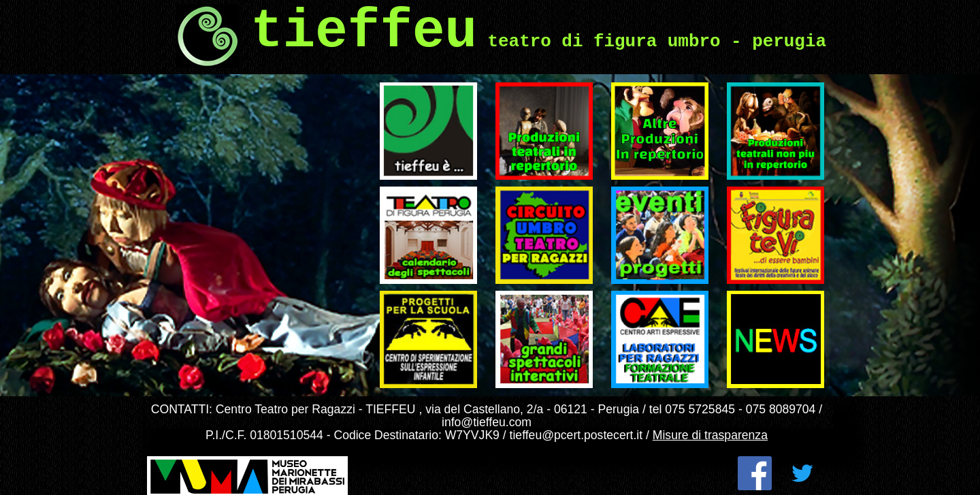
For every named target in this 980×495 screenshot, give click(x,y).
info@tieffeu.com (487, 422)
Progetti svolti (406, 296)
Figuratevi (745, 192)
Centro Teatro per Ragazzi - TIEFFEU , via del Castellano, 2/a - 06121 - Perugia (427, 409)
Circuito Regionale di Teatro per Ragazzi (540, 197)
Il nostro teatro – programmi (413, 197)
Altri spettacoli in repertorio (645, 93)
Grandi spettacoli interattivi (530, 302)
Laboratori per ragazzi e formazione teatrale (658, 302)
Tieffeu (390, 88)
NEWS (737, 296)
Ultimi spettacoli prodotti (527, 93)
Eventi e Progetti (645, 192)
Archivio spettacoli (765, 88)
